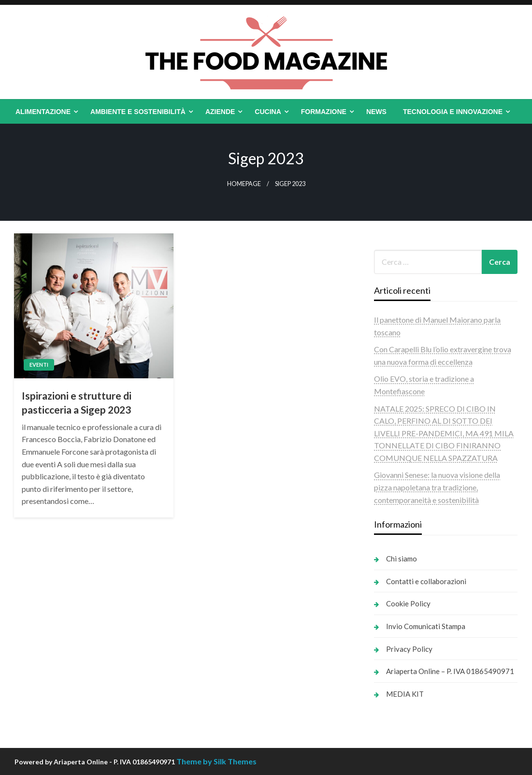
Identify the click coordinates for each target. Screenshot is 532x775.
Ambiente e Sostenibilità (138, 112)
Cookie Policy (408, 603)
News (376, 112)
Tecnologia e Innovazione (453, 112)
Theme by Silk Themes (216, 761)
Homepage (244, 184)
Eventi (39, 365)
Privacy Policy (409, 649)
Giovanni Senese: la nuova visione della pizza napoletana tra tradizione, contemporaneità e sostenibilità (437, 487)
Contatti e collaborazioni (426, 581)
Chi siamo (402, 559)
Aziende (220, 112)
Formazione (324, 112)
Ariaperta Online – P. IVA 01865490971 (450, 671)
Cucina (268, 112)
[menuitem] (45, 112)
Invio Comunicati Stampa (426, 626)
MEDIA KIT (405, 694)
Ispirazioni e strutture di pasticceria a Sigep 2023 (77, 402)
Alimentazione (43, 112)
